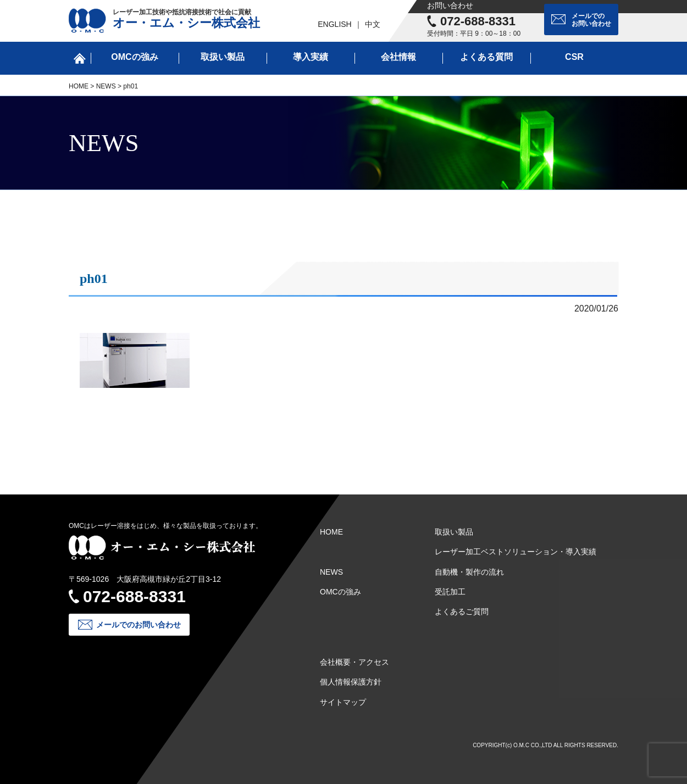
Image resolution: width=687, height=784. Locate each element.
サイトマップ (343, 702)
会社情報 (398, 57)
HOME (79, 86)
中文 (373, 24)
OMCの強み (134, 57)
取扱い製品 (223, 57)
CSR (574, 57)
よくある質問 (486, 57)
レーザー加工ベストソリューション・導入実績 (516, 552)
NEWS (106, 86)
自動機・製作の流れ (469, 572)
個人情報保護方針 (351, 682)
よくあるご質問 (462, 611)
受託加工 (450, 592)
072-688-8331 (478, 21)
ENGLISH (334, 24)
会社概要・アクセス (354, 662)
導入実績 (311, 57)
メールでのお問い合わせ (591, 20)
